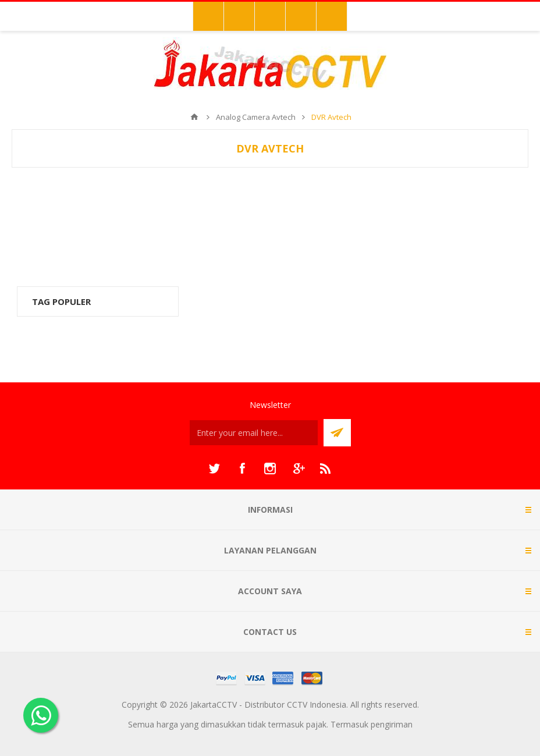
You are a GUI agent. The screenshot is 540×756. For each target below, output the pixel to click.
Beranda (194, 117)
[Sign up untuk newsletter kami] (254, 433)
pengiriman (392, 724)
